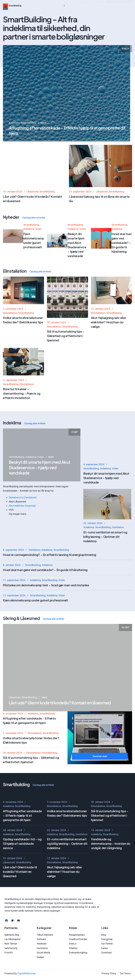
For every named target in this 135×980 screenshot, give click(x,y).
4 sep (74, 482)
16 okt (125, 710)
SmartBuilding (28, 125)
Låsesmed (32, 249)
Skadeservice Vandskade (23, 497)
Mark (44, 125)
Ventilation (34, 602)
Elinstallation (54, 881)
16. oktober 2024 (12, 249)
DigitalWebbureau (27, 977)
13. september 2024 (80, 249)
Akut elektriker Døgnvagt (23, 506)
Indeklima (14, 125)
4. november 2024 (13, 764)
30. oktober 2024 (101, 877)
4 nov (126, 51)
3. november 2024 (57, 877)
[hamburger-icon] (64, 6)
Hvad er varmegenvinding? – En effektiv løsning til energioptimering (50, 607)
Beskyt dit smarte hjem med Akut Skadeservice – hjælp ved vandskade (39, 518)
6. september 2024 (13, 602)
